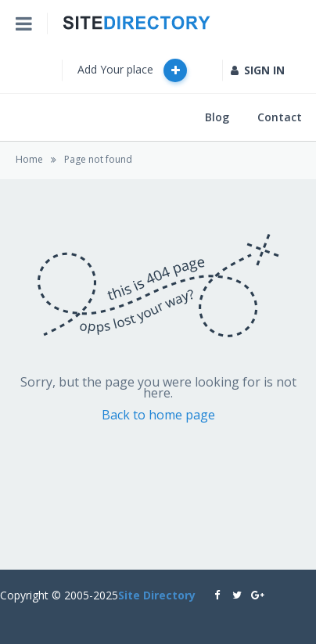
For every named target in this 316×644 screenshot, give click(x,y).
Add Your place (132, 70)
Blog (217, 117)
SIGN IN (258, 70)
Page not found (98, 159)
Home (29, 159)
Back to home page (158, 415)
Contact (280, 117)
